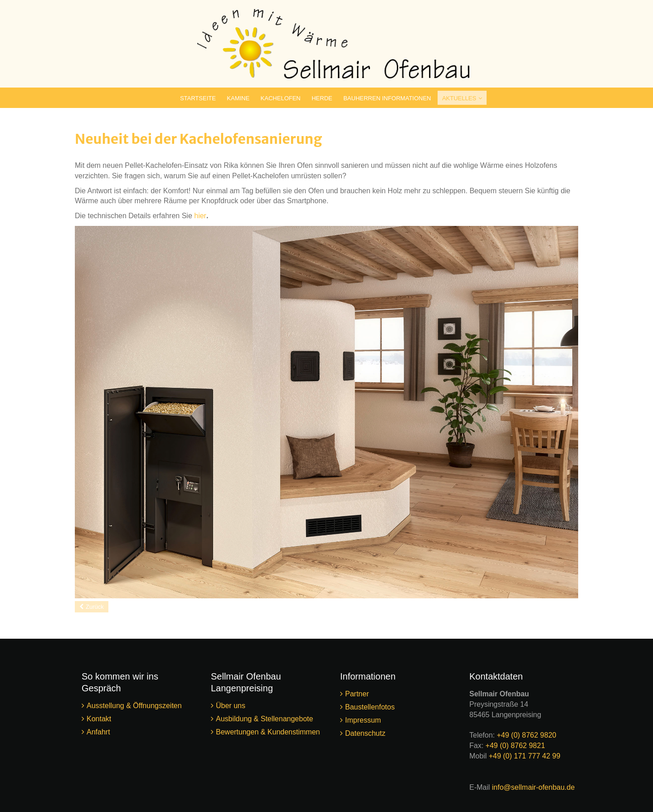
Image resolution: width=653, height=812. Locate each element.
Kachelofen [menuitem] (281, 98)
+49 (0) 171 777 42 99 (525, 756)
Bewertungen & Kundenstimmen (268, 732)
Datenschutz (365, 733)
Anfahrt (99, 732)
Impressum (363, 720)
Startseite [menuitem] (198, 98)
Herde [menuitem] (322, 98)
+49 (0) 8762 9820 (526, 735)
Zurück (95, 607)
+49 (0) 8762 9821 (515, 746)
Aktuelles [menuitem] (459, 98)
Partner (357, 694)
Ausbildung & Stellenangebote (264, 719)
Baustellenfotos (370, 707)
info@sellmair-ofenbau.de (534, 787)
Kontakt (99, 719)
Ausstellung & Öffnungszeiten (134, 706)
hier (200, 216)
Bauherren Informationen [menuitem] (387, 98)
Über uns (231, 706)
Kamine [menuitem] (238, 98)
